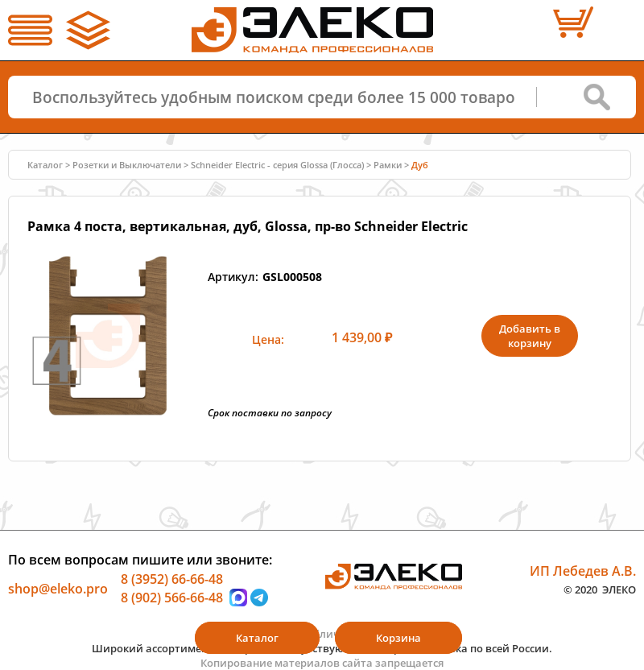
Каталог (45, 165)
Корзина (398, 638)
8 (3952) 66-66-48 (172, 578)
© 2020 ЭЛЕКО (600, 589)
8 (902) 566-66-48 (172, 598)
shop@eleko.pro (58, 588)
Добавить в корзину (530, 336)
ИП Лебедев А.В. (583, 570)
